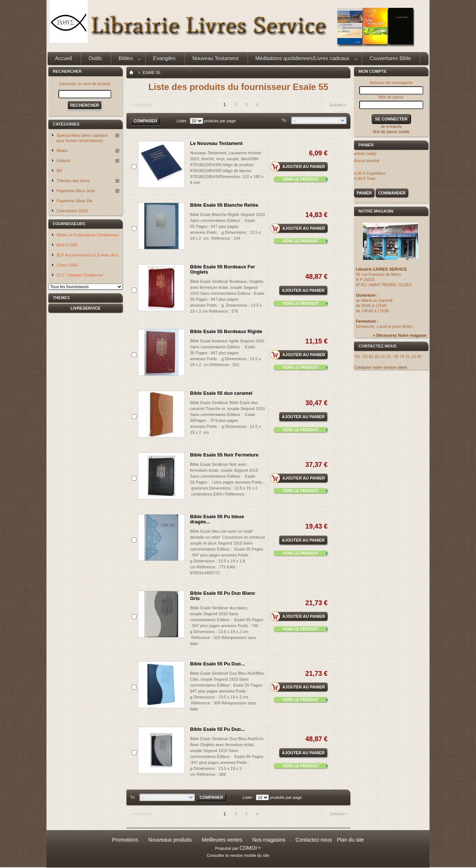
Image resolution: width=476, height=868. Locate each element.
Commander (392, 193)
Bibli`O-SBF (67, 245)
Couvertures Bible (390, 58)
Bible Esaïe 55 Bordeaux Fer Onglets (223, 269)
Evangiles (165, 58)
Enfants (63, 161)
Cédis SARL (68, 265)
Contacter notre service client (380, 367)
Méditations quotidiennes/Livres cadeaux (303, 60)
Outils (95, 58)
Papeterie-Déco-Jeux (76, 191)
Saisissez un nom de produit (84, 84)
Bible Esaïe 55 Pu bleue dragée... (217, 519)
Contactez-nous (314, 840)
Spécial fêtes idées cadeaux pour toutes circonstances (82, 138)
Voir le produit (301, 179)
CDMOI (248, 848)
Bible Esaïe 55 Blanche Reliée (224, 205)
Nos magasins (269, 840)
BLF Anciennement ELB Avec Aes (87, 255)
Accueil (63, 58)
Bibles (126, 60)
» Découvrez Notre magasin (400, 335)
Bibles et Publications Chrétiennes (88, 235)
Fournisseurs (69, 224)
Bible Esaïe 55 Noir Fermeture (224, 455)
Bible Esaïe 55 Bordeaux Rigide (226, 331)
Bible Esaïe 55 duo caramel (221, 393)
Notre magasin (376, 211)
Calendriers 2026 (72, 211)
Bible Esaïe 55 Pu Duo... (217, 664)
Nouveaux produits (170, 840)
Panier (367, 145)
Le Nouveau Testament (216, 143)
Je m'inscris (391, 126)
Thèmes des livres (73, 181)
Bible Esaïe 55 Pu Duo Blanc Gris (223, 596)
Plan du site (350, 840)
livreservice (86, 308)
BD (59, 171)
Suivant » (338, 105)
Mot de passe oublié (391, 132)
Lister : (182, 121)
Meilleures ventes (222, 840)
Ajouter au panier (300, 167)
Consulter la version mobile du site (238, 855)
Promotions (125, 840)
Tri (284, 120)
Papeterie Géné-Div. (75, 201)
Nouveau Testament (215, 58)
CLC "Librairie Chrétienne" (81, 275)
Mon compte (373, 71)
